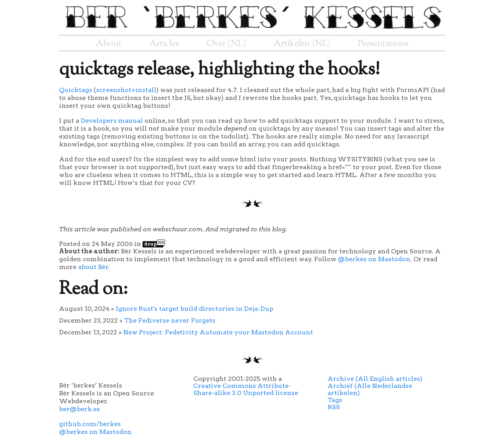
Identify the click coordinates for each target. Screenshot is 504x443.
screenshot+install (126, 90)
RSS (334, 407)
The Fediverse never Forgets (170, 320)
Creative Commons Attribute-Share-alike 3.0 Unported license (246, 389)
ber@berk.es (80, 409)
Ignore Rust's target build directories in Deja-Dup (195, 309)
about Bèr (93, 267)
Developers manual (112, 121)
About (109, 44)
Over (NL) (226, 44)
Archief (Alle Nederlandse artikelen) (370, 389)
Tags (335, 400)
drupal (154, 244)
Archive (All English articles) (375, 379)
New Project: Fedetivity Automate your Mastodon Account (218, 332)
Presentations (383, 44)
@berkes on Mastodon (374, 259)
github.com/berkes (90, 424)
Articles (164, 44)
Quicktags (76, 90)
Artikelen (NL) (302, 44)
